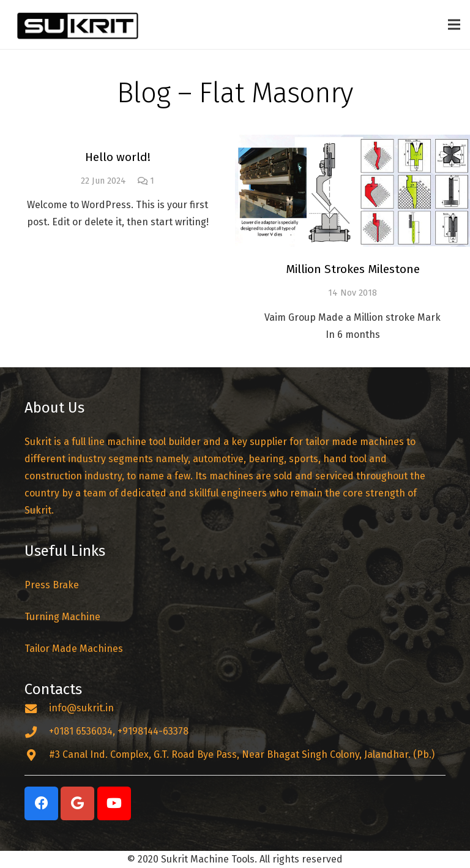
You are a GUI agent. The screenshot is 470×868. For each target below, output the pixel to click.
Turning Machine (62, 617)
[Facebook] (41, 803)
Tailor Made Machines (74, 649)
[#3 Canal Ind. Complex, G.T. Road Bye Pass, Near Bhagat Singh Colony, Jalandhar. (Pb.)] (37, 755)
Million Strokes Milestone (353, 269)
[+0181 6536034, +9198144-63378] (37, 732)
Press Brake (53, 585)
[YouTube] (114, 803)
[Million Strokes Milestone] (352, 191)
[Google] (77, 803)
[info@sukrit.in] (37, 709)
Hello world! (118, 157)
